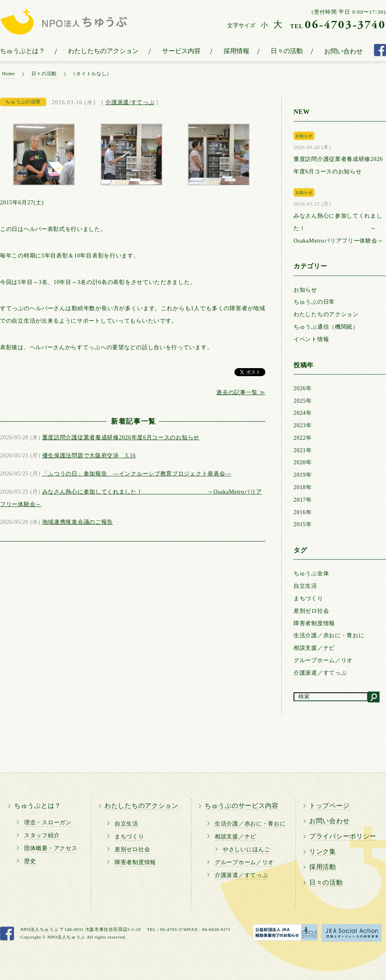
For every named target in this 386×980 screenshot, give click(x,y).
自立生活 (305, 586)
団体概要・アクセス (51, 848)
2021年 (303, 450)
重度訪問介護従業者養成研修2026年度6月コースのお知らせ (121, 437)
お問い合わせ (343, 51)
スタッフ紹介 (42, 835)
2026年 (303, 388)
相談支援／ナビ (314, 648)
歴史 (30, 861)
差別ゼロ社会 (311, 611)
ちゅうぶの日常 (314, 302)
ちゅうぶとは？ (23, 51)
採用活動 (323, 867)
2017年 (303, 500)
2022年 (303, 438)
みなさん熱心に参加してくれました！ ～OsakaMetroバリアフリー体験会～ (338, 228)
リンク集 (323, 851)
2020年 (303, 462)
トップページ (329, 806)
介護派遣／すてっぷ (320, 673)
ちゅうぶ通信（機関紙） (326, 327)
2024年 (303, 413)
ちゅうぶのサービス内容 (242, 806)
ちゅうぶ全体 (311, 573)
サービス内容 (181, 51)
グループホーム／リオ (323, 660)
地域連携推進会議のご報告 (78, 522)
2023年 (303, 425)
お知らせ (305, 290)
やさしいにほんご (246, 849)
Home (8, 74)
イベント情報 (311, 339)
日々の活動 (287, 51)
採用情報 (236, 51)
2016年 (303, 512)
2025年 (303, 401)
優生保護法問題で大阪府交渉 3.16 (89, 456)
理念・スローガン (48, 822)
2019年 (303, 475)
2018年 (303, 487)
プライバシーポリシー (343, 836)
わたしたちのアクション (103, 51)
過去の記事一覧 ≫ (241, 392)
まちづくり (308, 598)
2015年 (303, 524)
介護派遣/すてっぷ (130, 102)
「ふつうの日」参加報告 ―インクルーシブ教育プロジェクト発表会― (137, 474)
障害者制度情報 (314, 623)
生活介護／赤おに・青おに (329, 635)
